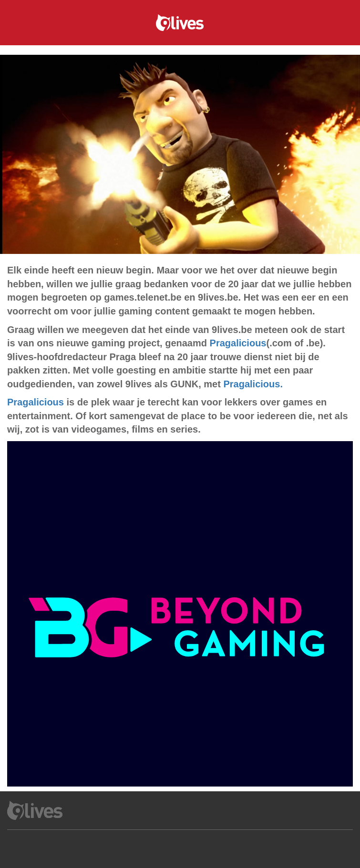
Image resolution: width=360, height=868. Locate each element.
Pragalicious (238, 343)
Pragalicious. (253, 384)
